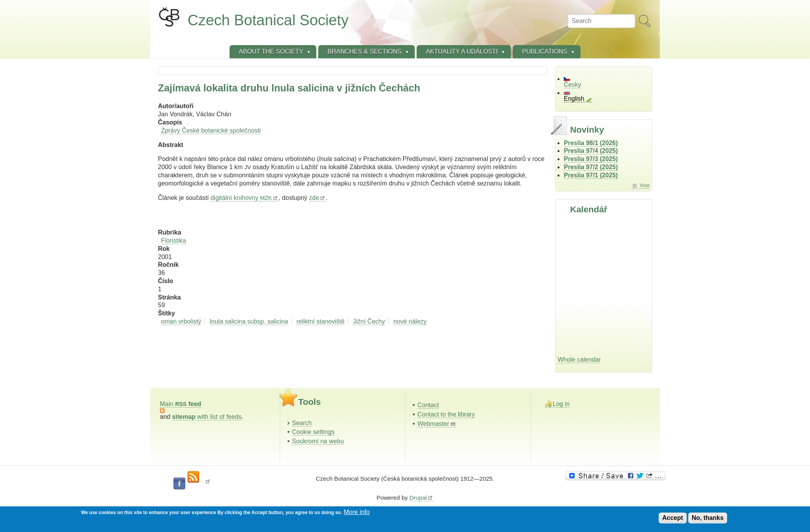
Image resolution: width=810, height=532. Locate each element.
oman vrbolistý (181, 321)
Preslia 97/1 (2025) (591, 175)
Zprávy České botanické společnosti (211, 130)
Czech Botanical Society (268, 20)
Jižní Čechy (369, 321)
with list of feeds (207, 417)
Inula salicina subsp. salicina (249, 321)
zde (317, 198)
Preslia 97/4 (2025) (591, 151)
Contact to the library (446, 414)
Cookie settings (313, 432)
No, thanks (708, 518)
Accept (672, 518)
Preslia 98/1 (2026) (591, 143)
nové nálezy (410, 321)
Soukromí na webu (318, 441)
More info (357, 512)
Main (181, 404)
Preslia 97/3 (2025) (591, 159)
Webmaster (437, 424)
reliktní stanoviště (321, 321)
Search (302, 423)
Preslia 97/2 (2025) (591, 167)
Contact (428, 405)
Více (645, 185)
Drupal (421, 498)
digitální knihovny (245, 198)
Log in (561, 404)
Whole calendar (579, 360)
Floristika (174, 241)
